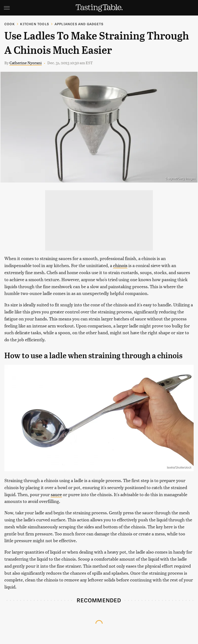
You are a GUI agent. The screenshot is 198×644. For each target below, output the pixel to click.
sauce (56, 494)
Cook (10, 24)
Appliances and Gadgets (79, 24)
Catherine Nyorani (26, 63)
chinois (120, 265)
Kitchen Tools (35, 24)
